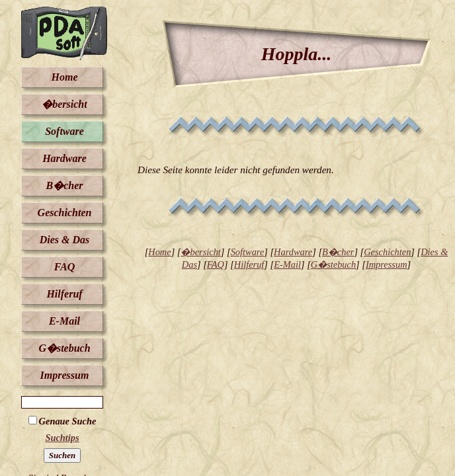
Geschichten (65, 213)
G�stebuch (64, 348)
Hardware (64, 158)
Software (64, 131)
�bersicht (64, 104)
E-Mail (64, 321)
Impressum (65, 375)
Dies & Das (65, 240)
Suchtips (62, 438)
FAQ (64, 267)
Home (65, 77)
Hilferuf (64, 294)
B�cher (65, 185)
